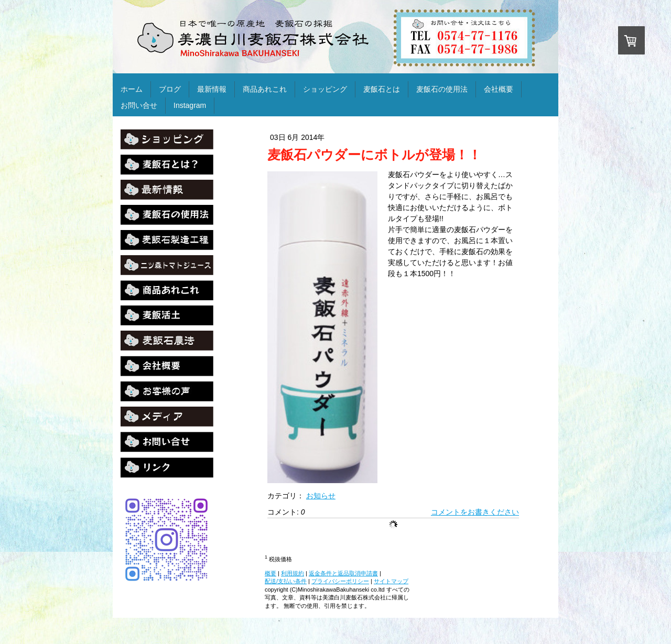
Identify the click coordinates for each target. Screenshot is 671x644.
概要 (270, 573)
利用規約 (293, 573)
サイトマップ (391, 581)
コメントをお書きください (475, 512)
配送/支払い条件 (286, 581)
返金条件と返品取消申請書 (343, 573)
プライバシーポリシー (340, 581)
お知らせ (321, 496)
